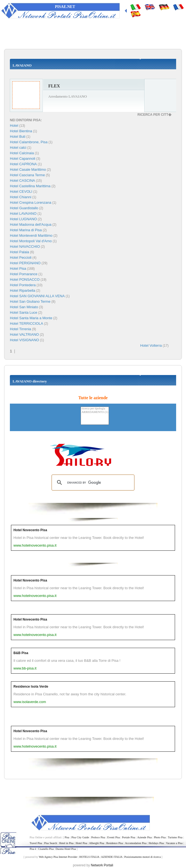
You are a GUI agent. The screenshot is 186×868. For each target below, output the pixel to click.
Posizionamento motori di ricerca (143, 857)
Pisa (67, 837)
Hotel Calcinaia (22, 153)
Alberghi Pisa (97, 843)
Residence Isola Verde (31, 687)
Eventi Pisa (114, 837)
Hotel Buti (18, 137)
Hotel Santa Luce (24, 312)
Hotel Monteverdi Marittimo (31, 235)
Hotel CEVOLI (21, 191)
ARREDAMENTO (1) (95, 412)
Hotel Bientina (21, 131)
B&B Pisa (21, 653)
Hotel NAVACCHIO (25, 246)
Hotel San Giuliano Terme (30, 301)
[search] (92, 483)
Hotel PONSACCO (25, 279)
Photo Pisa (160, 837)
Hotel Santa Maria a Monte (31, 318)
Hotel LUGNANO (23, 219)
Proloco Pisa (98, 837)
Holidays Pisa (156, 843)
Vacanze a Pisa (174, 843)
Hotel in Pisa (66, 843)
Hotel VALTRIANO (24, 334)
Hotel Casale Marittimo (28, 170)
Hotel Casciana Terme (27, 175)
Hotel (15, 126)
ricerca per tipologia (95, 409)
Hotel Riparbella (23, 290)
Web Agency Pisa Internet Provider (58, 857)
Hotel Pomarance (24, 274)
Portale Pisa (129, 837)
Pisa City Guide (80, 837)
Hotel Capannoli (23, 159)
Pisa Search (51, 843)
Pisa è (33, 849)
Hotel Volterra (151, 345)
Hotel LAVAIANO (23, 213)
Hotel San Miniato (24, 307)
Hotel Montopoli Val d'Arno (31, 241)
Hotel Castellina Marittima (30, 186)
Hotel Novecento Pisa (30, 530)
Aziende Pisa (144, 837)
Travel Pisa (36, 843)
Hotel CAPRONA (23, 164)
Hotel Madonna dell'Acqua (31, 224)
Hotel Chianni (21, 197)
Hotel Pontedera (23, 285)
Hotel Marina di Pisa (26, 230)
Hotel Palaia (19, 252)
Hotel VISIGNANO (24, 340)
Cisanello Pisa (46, 849)
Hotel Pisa (18, 268)
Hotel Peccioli (21, 257)
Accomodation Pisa (136, 843)
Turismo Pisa (175, 837)
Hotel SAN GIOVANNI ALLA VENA (37, 296)
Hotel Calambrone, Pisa (29, 142)
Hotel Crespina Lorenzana (31, 202)
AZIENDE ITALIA (112, 857)
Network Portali (102, 865)
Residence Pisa (115, 843)
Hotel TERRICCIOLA (26, 323)
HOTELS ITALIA (89, 857)
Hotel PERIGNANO (25, 263)
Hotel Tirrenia (20, 329)
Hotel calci (18, 148)
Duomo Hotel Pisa (66, 849)
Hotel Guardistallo (24, 208)
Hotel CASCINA (22, 181)
